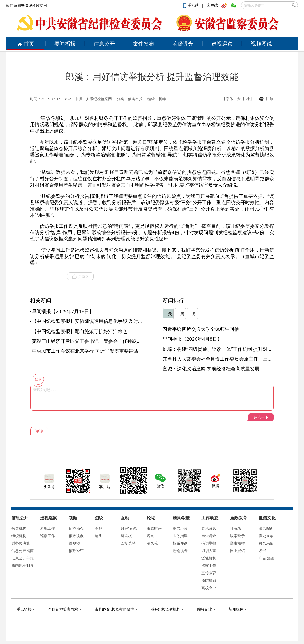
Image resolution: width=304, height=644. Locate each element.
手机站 (192, 5)
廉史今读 (266, 536)
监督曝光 (183, 44)
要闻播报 (65, 44)
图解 (98, 528)
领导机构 (19, 528)
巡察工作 (47, 536)
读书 (262, 551)
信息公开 (104, 44)
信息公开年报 (23, 558)
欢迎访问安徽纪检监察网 (27, 5)
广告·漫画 (267, 558)
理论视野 (180, 551)
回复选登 (128, 543)
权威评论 (180, 543)
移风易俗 (266, 543)
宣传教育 (209, 573)
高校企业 (209, 588)
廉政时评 (154, 528)
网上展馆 (237, 551)
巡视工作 (47, 528)
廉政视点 (76, 536)
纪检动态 (76, 528)
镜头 (98, 536)
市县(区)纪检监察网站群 (116, 609)
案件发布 (144, 44)
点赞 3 (80, 277)
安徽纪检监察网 (99, 99)
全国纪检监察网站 (65, 609)
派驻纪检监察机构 (167, 609)
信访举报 (209, 543)
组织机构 (19, 536)
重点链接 (26, 609)
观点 (150, 536)
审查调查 (209, 536)
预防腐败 (209, 580)
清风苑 (152, 543)
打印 (266, 99)
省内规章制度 (23, 565)
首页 (26, 44)
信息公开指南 (23, 551)
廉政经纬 (76, 551)
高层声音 (180, 528)
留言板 (126, 536)
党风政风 (209, 528)
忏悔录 (236, 528)
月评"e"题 (129, 528)
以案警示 (237, 536)
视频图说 (261, 44)
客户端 (212, 5)
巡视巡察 (222, 44)
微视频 (74, 543)
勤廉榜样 (237, 543)
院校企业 (206, 609)
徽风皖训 (266, 528)
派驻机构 (209, 558)
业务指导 (180, 536)
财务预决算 (21, 543)
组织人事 (209, 551)
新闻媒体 (238, 609)
